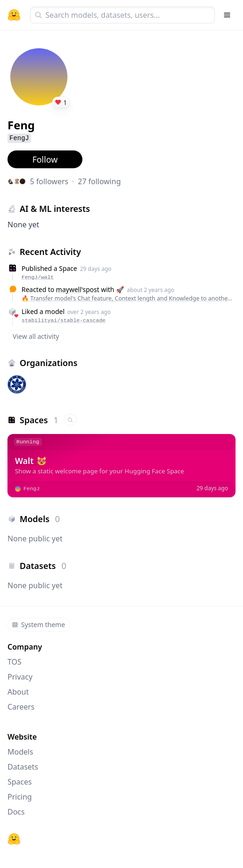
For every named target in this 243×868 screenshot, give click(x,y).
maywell (69, 289)
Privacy (20, 677)
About (18, 692)
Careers (21, 707)
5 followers (49, 181)
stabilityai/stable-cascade (63, 320)
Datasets (23, 767)
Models (20, 752)
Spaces (20, 782)
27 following (99, 181)
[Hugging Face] (14, 839)
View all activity (36, 336)
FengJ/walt (38, 277)
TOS (15, 662)
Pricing (20, 797)
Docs (16, 812)
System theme (38, 625)
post (92, 289)
